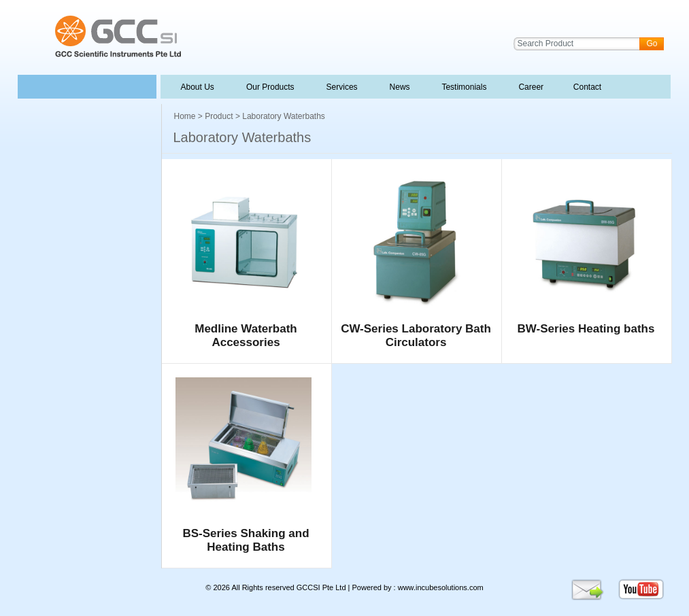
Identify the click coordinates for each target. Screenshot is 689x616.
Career (530, 87)
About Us (198, 87)
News (399, 87)
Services (341, 87)
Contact (586, 87)
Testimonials (463, 87)
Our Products (270, 87)
